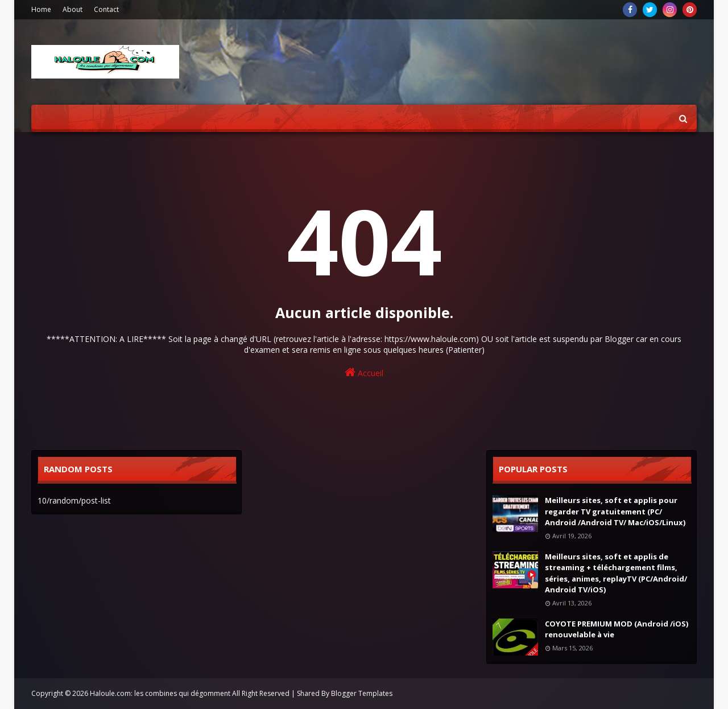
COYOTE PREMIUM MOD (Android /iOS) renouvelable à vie (617, 629)
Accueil (364, 372)
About (73, 9)
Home (41, 9)
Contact (106, 9)
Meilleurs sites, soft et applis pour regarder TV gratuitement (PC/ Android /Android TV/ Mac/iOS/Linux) (615, 511)
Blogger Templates (362, 693)
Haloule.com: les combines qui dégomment (160, 693)
